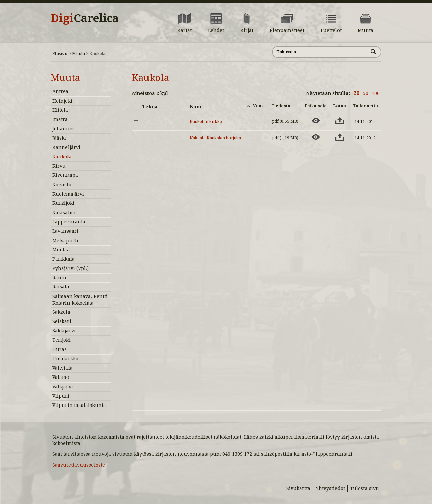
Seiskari (62, 321)
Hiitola (60, 110)
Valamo (61, 377)
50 (366, 93)
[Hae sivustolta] (320, 52)
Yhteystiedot (330, 488)
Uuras (60, 349)
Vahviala (62, 368)
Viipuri (61, 396)
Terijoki (61, 340)
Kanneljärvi (66, 147)
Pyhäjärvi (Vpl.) (71, 268)
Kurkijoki (63, 203)
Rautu (59, 278)
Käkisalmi (64, 213)
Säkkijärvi (64, 331)
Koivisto (62, 185)
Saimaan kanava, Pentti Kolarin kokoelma (80, 300)
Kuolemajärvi (68, 194)
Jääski (59, 138)
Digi (85, 18)
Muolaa (61, 250)
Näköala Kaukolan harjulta (215, 138)
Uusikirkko (65, 359)
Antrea (60, 91)
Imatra (60, 119)
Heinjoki (62, 101)
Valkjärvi (63, 387)
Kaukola (62, 157)
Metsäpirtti (65, 241)
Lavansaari (65, 231)
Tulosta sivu (364, 488)
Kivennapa (65, 175)
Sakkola (61, 312)
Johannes (63, 129)
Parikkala (63, 259)
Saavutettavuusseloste (79, 465)
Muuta (78, 53)
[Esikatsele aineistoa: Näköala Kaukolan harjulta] (316, 137)
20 (356, 93)
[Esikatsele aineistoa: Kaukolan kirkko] (316, 121)
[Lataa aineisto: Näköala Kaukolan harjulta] (340, 137)
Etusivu (60, 53)
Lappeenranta (69, 222)
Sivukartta (298, 488)
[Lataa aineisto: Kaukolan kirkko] (340, 121)
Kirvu (59, 166)
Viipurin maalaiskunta (79, 405)
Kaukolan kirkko (206, 122)
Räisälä (61, 287)
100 (376, 93)
